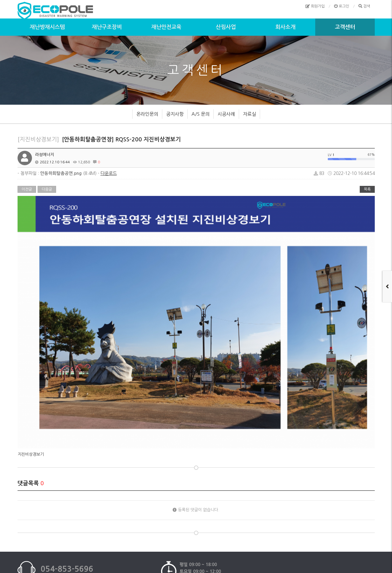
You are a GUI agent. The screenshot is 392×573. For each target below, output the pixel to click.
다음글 (47, 189)
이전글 (27, 189)
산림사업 (226, 27)
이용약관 (132, 528)
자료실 (249, 114)
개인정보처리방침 (161, 528)
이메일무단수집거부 (199, 528)
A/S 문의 (201, 114)
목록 (367, 189)
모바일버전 (231, 528)
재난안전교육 (166, 27)
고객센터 (345, 27)
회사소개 (285, 27)
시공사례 (226, 114)
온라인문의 (147, 114)
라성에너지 (44, 155)
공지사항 (175, 114)
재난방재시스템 (47, 27)
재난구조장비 (107, 27)
